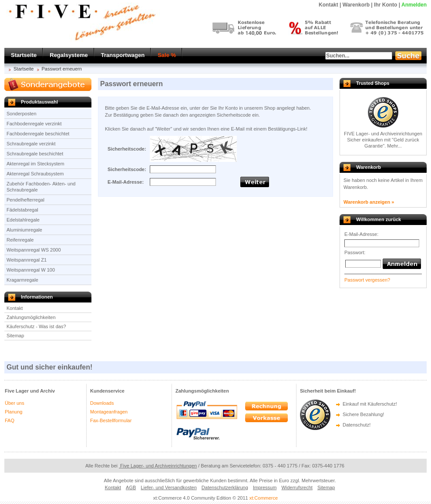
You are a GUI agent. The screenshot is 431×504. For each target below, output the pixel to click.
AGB (131, 487)
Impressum (265, 487)
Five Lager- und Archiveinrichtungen (158, 466)
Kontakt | (330, 5)
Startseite (24, 55)
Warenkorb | (358, 5)
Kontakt (15, 308)
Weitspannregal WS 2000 (34, 250)
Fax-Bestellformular (111, 420)
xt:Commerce (264, 498)
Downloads (102, 403)
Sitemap (15, 336)
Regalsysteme (69, 55)
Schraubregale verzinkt (31, 144)
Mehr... (394, 146)
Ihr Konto (386, 5)
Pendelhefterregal (25, 200)
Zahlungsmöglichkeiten (31, 317)
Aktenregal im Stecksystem (35, 164)
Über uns (15, 403)
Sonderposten (22, 114)
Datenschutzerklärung (225, 487)
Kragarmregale (22, 280)
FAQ (10, 420)
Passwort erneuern (62, 69)
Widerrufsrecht (297, 487)
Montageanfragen (109, 412)
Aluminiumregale (24, 230)
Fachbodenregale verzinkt (34, 124)
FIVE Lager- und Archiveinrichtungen (383, 134)
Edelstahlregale (23, 220)
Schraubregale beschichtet (35, 154)
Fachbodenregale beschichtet (38, 134)
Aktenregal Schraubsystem (35, 174)
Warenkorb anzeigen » (369, 202)
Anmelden (414, 5)
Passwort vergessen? (367, 280)
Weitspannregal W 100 (31, 270)
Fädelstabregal (22, 210)
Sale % (167, 55)
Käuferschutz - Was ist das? (36, 326)
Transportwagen (123, 55)
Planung (13, 412)
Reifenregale (20, 240)
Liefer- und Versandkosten (168, 487)
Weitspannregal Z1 (27, 260)
